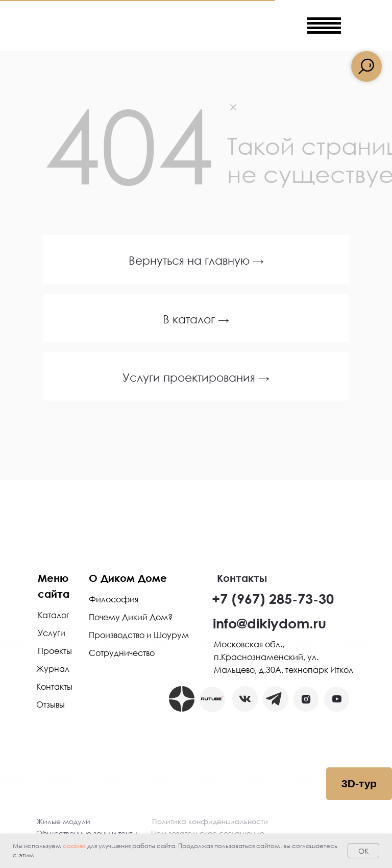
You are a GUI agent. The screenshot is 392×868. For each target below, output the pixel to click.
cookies (74, 846)
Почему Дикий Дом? (131, 617)
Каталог (54, 615)
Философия (114, 599)
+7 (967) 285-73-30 (273, 599)
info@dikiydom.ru (269, 623)
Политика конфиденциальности (210, 821)
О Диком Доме (128, 578)
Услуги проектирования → (196, 377)
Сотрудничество (122, 653)
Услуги (52, 633)
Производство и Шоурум (139, 635)
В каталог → (196, 319)
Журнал (53, 669)
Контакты (54, 687)
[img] (264, 26)
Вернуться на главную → (196, 260)
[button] (306, 699)
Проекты (55, 651)
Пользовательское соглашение (208, 833)
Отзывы (51, 705)
